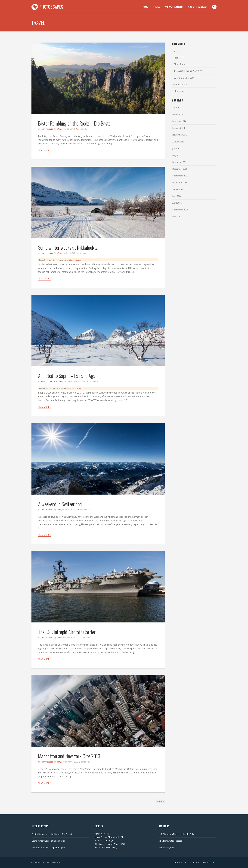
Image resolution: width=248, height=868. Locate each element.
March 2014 (178, 114)
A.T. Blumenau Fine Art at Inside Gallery (178, 834)
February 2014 (179, 121)
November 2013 (180, 135)
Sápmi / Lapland (76, 260)
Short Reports (47, 129)
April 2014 (177, 108)
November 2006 (180, 182)
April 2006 (177, 203)
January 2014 (179, 128)
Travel (156, 7)
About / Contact (198, 7)
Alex (59, 129)
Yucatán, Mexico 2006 (184, 78)
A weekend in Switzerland (60, 504)
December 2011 (180, 162)
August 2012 (178, 142)
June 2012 (177, 148)
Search (214, 7)
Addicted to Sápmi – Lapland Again (68, 376)
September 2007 (180, 176)
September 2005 (180, 210)
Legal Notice (191, 863)
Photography (180, 91)
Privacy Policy (208, 863)
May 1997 (177, 217)
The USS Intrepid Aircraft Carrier (67, 632)
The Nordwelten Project (170, 841)
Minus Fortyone (167, 848)
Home (145, 7)
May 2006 (177, 196)
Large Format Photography (108, 837)
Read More (45, 150)
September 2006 (180, 189)
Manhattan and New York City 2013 (69, 756)
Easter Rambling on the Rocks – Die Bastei (75, 123)
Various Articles (174, 7)
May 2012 (177, 155)
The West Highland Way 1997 (188, 71)
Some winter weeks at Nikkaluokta (68, 247)
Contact (176, 863)
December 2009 (180, 169)
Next (161, 801)
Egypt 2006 (179, 57)
